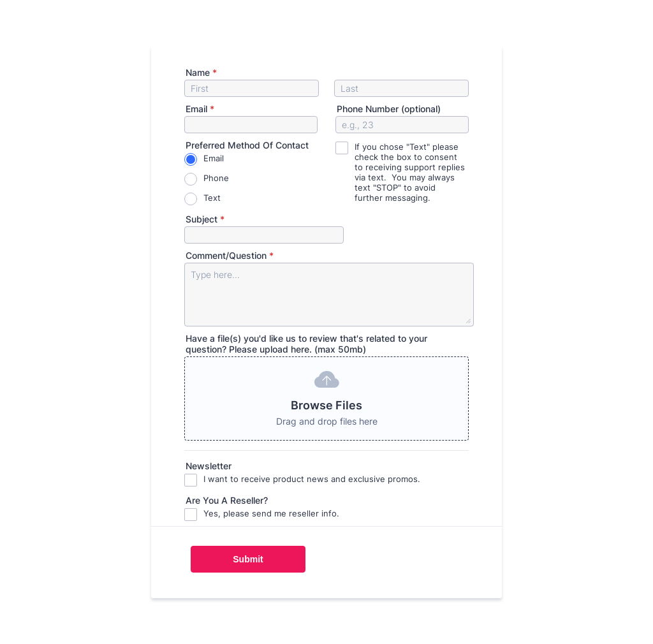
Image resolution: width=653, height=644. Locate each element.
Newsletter (209, 466)
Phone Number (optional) (389, 109)
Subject (205, 219)
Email (200, 109)
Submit (248, 559)
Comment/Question (230, 255)
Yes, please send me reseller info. (271, 513)
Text (212, 198)
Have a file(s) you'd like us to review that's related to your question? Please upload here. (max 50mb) (306, 344)
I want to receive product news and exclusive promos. (312, 479)
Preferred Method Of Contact (247, 145)
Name (201, 72)
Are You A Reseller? (227, 500)
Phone (216, 178)
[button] (326, 399)
